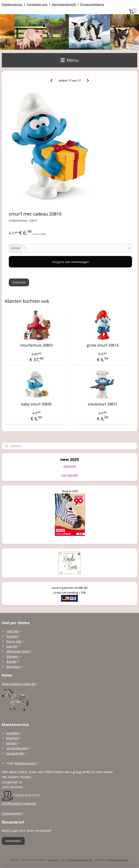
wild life (12, 646)
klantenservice (25, 763)
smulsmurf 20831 (103, 404)
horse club (14, 641)
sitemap (53, 860)
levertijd (12, 738)
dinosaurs (13, 667)
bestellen (13, 733)
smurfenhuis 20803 (36, 345)
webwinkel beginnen (80, 860)
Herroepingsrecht (64, 4)
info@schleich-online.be (19, 803)
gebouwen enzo (18, 651)
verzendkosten (17, 748)
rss (63, 860)
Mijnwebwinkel (119, 860)
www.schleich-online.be (19, 684)
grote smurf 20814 (103, 345)
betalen (12, 743)
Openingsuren (12, 813)
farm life (12, 631)
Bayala (11, 661)
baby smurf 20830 (36, 404)
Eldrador (12, 656)
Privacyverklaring (92, 4)
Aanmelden (13, 841)
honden (12, 636)
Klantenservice (12, 4)
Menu (70, 60)
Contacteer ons (37, 4)
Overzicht (19, 282)
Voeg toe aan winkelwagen (71, 262)
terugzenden (15, 753)
